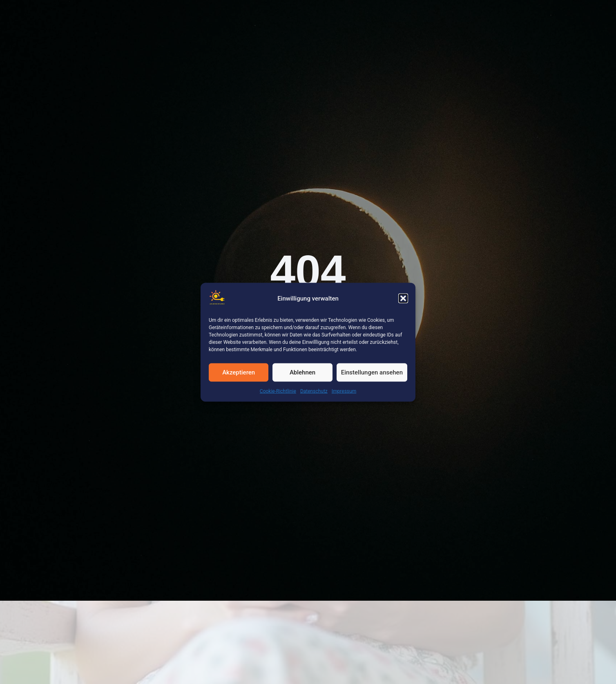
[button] (403, 299)
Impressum (344, 391)
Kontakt (401, 18)
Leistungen (216, 18)
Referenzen (162, 18)
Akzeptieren (239, 372)
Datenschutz (314, 391)
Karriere (264, 18)
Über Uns (309, 18)
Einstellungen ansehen (372, 372)
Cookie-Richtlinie (278, 391)
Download (356, 18)
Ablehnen (302, 372)
